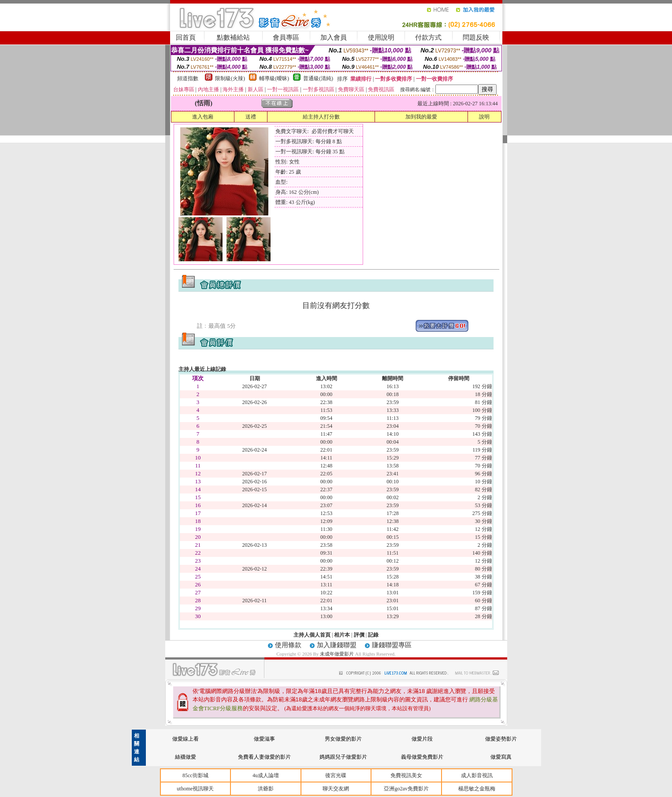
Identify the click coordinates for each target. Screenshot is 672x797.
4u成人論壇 (266, 775)
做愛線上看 (186, 739)
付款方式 (428, 37)
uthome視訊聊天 (195, 789)
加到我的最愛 (421, 117)
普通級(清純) (318, 78)
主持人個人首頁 (312, 635)
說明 (484, 117)
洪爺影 (266, 789)
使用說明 (381, 37)
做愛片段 (422, 739)
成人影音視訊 (477, 775)
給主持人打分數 (321, 117)
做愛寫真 (501, 757)
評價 (359, 635)
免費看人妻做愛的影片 (264, 757)
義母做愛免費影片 (422, 757)
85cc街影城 (195, 775)
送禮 (251, 117)
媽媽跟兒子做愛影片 (343, 757)
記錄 (373, 635)
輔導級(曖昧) (274, 78)
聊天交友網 (336, 789)
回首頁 (186, 37)
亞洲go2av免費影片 (406, 789)
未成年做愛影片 (338, 654)
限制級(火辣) (230, 78)
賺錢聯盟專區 (392, 645)
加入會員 (334, 37)
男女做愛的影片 (343, 739)
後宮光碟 (336, 775)
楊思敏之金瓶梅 (477, 789)
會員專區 (286, 37)
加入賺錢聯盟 (337, 645)
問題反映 (476, 37)
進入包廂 (203, 117)
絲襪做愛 (186, 757)
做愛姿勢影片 (501, 739)
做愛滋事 (264, 739)
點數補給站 (233, 37)
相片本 (342, 635)
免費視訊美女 (406, 775)
